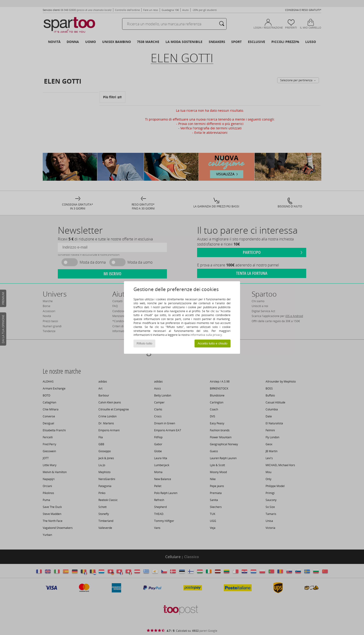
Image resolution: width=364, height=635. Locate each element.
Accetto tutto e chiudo (212, 343)
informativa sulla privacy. (206, 335)
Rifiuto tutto (145, 343)
